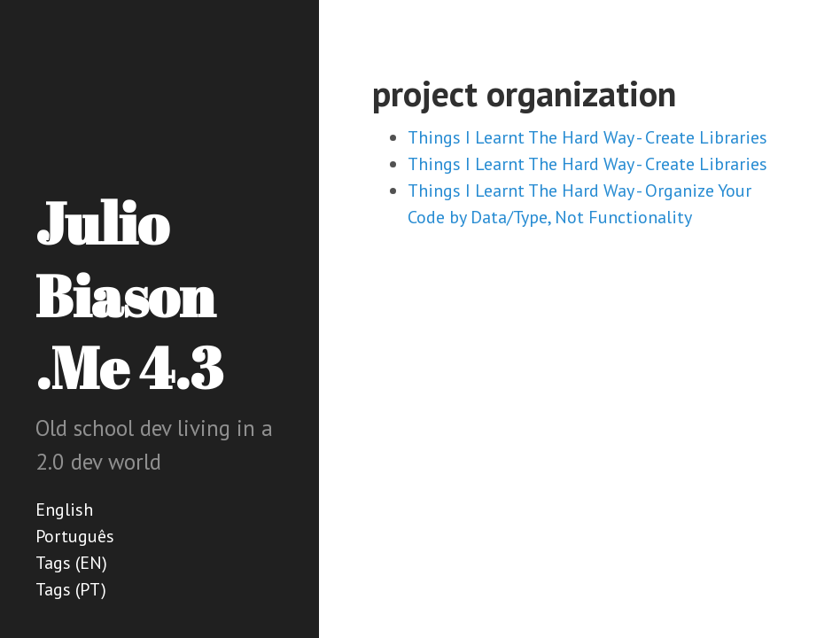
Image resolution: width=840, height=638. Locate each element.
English (64, 510)
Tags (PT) (71, 589)
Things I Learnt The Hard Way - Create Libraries (587, 137)
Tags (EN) (71, 563)
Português (75, 536)
